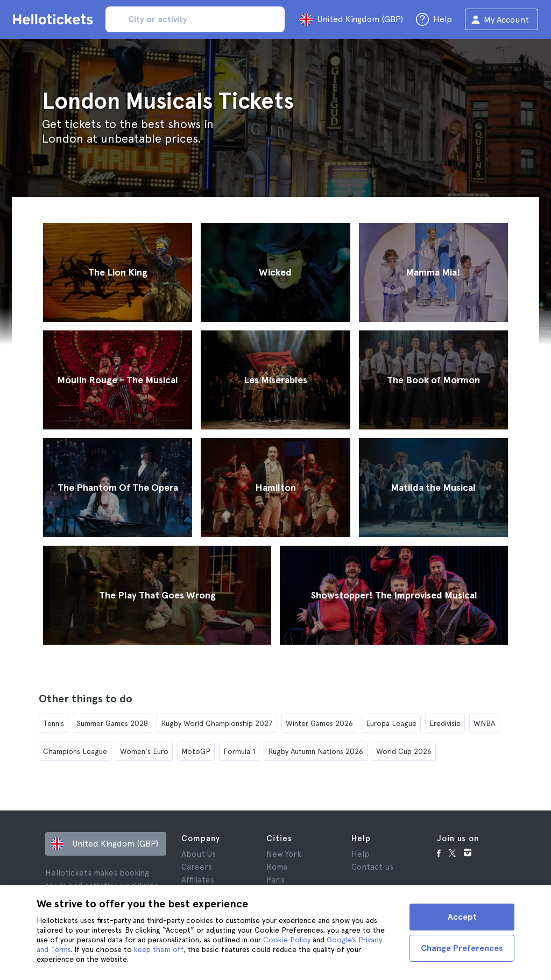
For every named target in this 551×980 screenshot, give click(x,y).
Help (361, 854)
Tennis (54, 723)
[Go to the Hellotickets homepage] (55, 19)
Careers (197, 867)
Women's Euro (144, 751)
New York (284, 854)
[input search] (195, 19)
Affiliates (198, 880)
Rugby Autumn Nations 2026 (316, 751)
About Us (199, 854)
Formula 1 (239, 751)
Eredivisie (445, 723)
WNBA (484, 723)
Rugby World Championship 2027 (217, 723)
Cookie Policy (287, 940)
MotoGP (196, 751)
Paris (275, 880)
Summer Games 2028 (112, 723)
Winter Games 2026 (319, 723)
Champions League (75, 751)
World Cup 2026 (404, 751)
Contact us (372, 867)
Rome (277, 867)
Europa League (391, 723)
